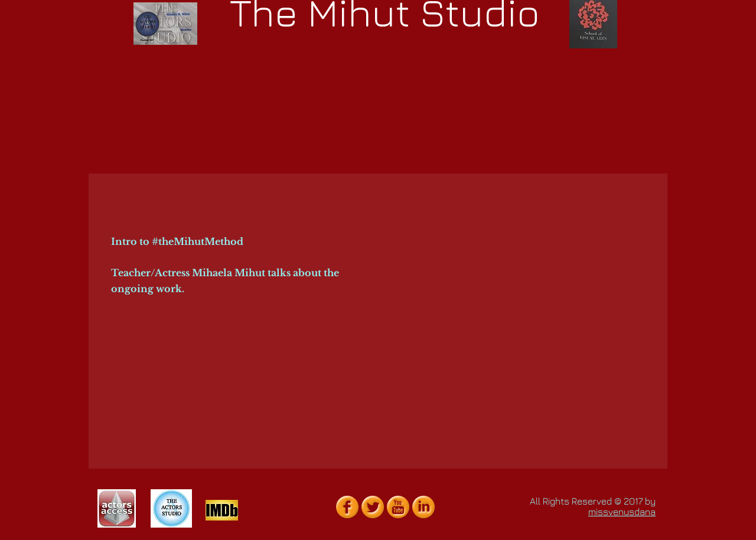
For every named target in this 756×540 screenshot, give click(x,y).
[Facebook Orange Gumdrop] (347, 507)
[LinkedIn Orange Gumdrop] (423, 507)
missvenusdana (622, 512)
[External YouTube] (514, 265)
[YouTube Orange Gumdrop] (398, 507)
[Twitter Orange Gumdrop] (373, 507)
